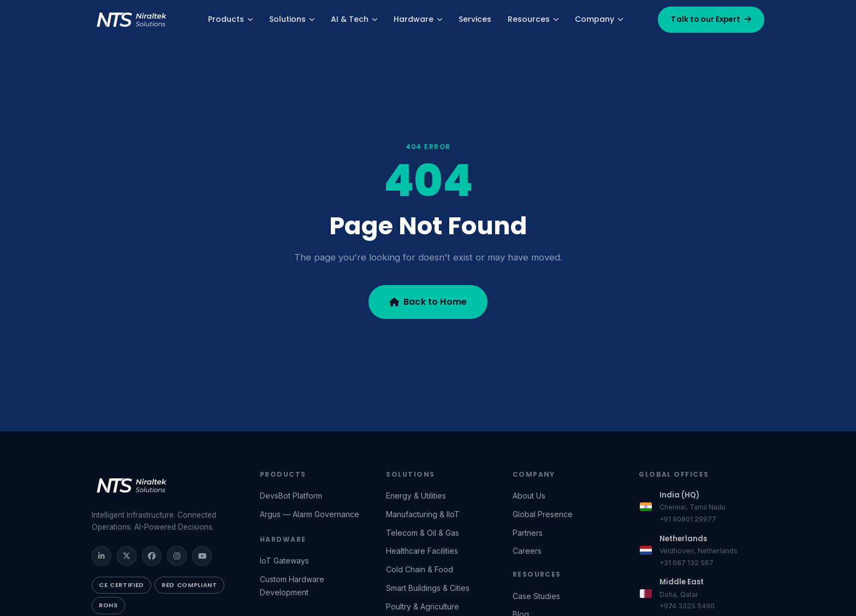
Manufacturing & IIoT (423, 514)
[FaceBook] (152, 556)
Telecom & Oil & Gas (423, 533)
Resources (533, 19)
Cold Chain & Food (420, 569)
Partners (528, 533)
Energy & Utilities (416, 496)
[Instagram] (177, 556)
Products (230, 19)
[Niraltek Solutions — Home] (132, 20)
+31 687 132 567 (686, 563)
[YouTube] (202, 556)
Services (475, 19)
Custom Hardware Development (292, 586)
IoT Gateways (284, 561)
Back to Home (428, 302)
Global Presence (543, 514)
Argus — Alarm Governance (310, 514)
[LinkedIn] (102, 556)
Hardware (418, 19)
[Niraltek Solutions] (165, 485)
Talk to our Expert (711, 19)
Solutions (292, 19)
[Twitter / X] (127, 556)
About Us (529, 496)
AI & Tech (354, 19)
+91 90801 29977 (688, 519)
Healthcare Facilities (422, 551)
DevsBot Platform (291, 496)
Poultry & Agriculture (423, 606)
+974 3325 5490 (687, 606)
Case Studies (536, 596)
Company (599, 19)
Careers (527, 551)
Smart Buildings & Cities (428, 588)
